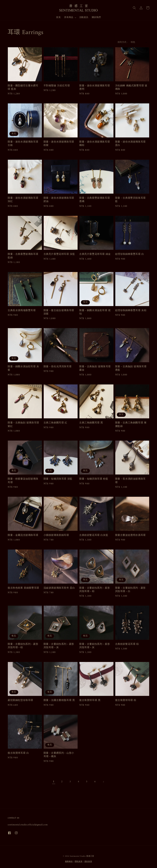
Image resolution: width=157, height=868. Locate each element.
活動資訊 (84, 17)
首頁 (58, 17)
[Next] (103, 782)
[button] (134, 8)
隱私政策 (79, 862)
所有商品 (69, 17)
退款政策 (88, 862)
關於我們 (96, 17)
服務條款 (69, 862)
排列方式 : (123, 42)
